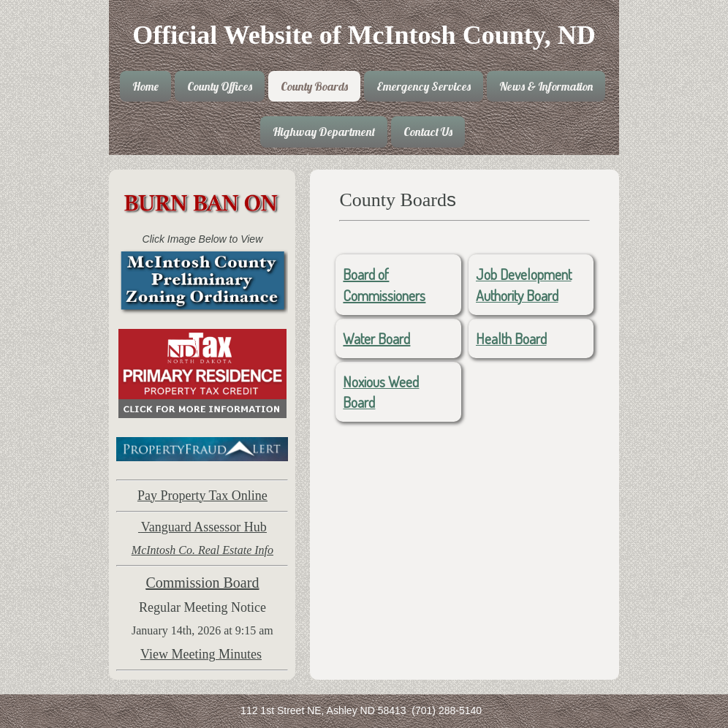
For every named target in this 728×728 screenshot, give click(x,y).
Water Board (376, 338)
